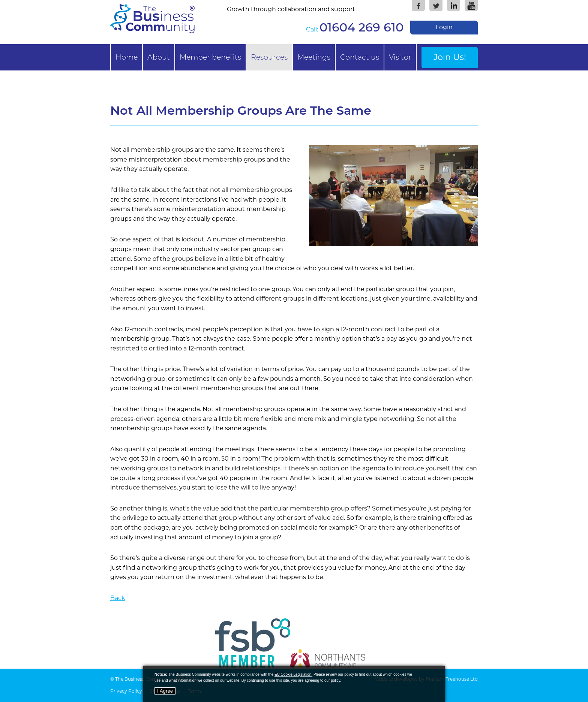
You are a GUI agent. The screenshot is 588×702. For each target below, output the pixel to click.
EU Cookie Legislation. (293, 674)
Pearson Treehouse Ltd (452, 679)
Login (444, 27)
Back (118, 598)
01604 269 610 (361, 27)
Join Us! (450, 57)
